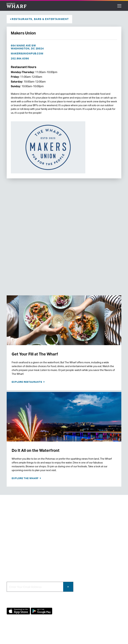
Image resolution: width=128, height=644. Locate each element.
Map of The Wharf (17, 560)
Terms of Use (31, 634)
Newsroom (13, 549)
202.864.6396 (20, 59)
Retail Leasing (74, 538)
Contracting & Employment (82, 543)
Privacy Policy (14, 634)
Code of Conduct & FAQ (20, 565)
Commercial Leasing (78, 549)
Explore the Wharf (25, 478)
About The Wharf (17, 538)
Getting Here (14, 554)
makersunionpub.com (27, 54)
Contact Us (13, 543)
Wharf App (72, 560)
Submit (68, 587)
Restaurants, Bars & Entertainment (40, 19)
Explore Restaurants (27, 382)
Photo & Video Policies (79, 554)
